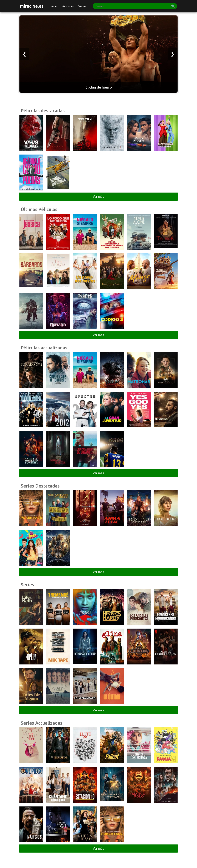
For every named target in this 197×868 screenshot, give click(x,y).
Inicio (53, 6)
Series (82, 6)
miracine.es (32, 6)
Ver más (98, 197)
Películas (68, 6)
